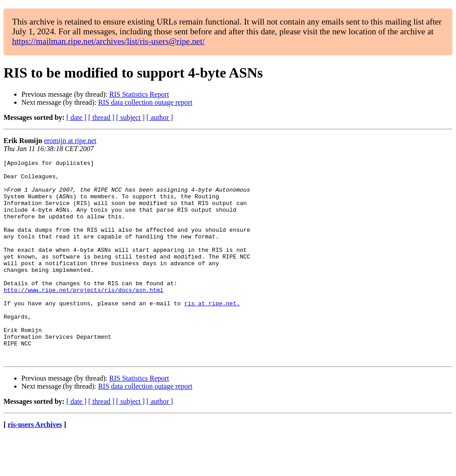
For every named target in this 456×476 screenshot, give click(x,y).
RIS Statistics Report (139, 94)
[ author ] (160, 117)
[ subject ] (130, 117)
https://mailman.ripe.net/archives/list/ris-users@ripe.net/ (108, 41)
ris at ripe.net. (212, 332)
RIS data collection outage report (145, 102)
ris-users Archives (35, 465)
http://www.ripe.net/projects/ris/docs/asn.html (83, 316)
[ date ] (76, 117)
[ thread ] (101, 117)
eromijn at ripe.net (70, 141)
